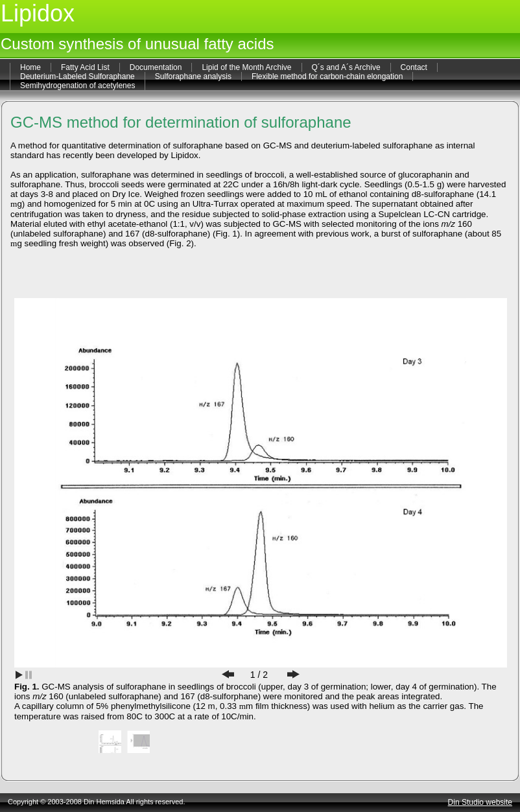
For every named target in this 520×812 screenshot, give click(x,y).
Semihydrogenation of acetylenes (77, 86)
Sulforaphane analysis (193, 76)
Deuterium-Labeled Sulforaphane (77, 76)
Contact (414, 67)
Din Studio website (480, 802)
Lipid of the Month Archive (246, 67)
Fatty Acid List (85, 67)
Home (30, 67)
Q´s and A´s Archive (346, 67)
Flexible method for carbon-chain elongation (327, 76)
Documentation (156, 67)
